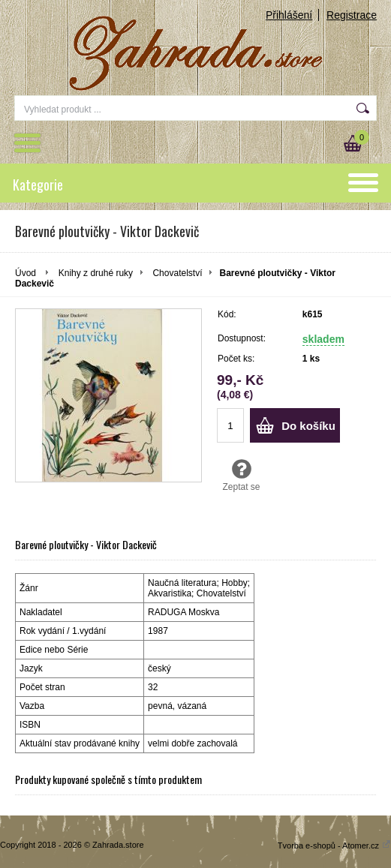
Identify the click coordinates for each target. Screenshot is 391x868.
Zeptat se (241, 475)
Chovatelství (177, 273)
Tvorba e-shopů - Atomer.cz (334, 845)
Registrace (352, 15)
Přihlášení (289, 15)
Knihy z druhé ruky (96, 273)
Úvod (26, 273)
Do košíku (308, 426)
